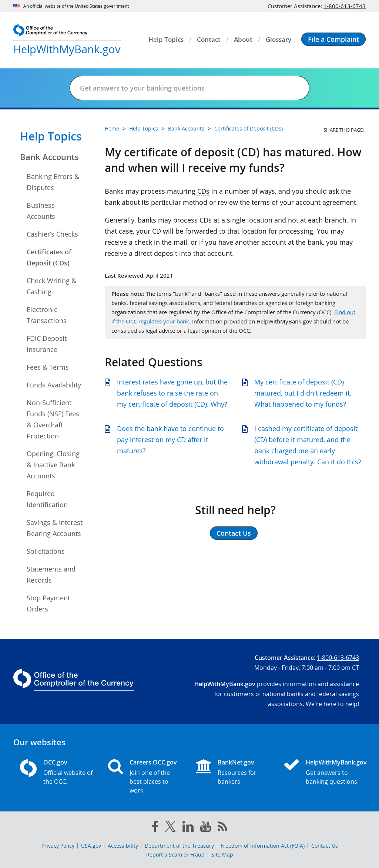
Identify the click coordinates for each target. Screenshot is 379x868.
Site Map (222, 855)
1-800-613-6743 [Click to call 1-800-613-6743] (345, 6)
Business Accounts (41, 211)
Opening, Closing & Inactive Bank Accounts (53, 465)
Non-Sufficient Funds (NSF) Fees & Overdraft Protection (53, 419)
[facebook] (155, 828)
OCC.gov (55, 762)
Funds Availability (54, 385)
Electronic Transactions (47, 315)
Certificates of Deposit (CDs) (49, 257)
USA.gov (91, 846)
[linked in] (188, 828)
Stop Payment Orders (48, 603)
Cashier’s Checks (52, 234)
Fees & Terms (48, 367)
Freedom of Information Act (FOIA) (263, 846)
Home (112, 128)
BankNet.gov (236, 762)
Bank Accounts (49, 157)
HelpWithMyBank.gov (332, 762)
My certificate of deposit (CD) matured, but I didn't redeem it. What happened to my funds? (303, 393)
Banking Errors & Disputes (53, 182)
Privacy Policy (58, 846)
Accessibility (123, 846)
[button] (333, 39)
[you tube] (206, 828)
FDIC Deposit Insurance (47, 344)
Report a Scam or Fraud (175, 855)
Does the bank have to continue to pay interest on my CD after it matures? (170, 440)
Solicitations (46, 551)
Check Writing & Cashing (51, 286)
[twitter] (170, 828)
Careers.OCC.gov (153, 762)
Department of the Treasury (179, 846)
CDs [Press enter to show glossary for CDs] (203, 191)
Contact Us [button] (234, 533)
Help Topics (51, 136)
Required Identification (47, 499)
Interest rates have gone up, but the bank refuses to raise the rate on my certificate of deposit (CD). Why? (172, 393)
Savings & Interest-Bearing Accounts (56, 528)
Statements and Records (51, 574)
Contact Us (325, 846)
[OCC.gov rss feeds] (222, 828)
